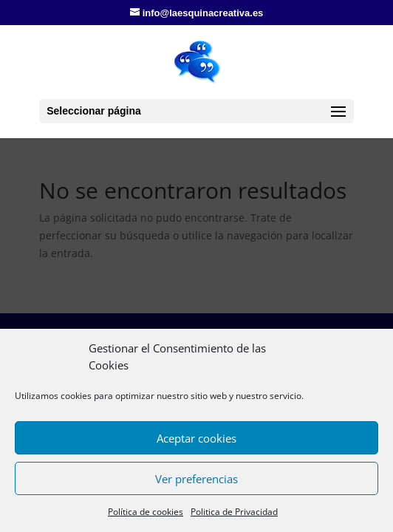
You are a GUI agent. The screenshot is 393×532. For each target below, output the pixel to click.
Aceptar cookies (196, 438)
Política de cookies (146, 512)
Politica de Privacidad (234, 512)
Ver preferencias (196, 479)
